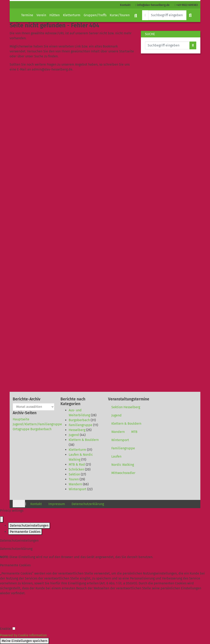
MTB (134, 432)
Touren (74, 479)
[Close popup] (2, 519)
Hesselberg (77, 430)
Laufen (116, 456)
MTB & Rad (77, 464)
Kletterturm (72, 15)
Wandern (75, 484)
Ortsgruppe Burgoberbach (32, 429)
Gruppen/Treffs (95, 15)
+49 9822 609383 (186, 5)
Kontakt (125, 5)
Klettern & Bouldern (84, 440)
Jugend (74, 435)
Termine (27, 15)
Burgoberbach (79, 420)
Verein (41, 15)
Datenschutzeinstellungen (29, 525)
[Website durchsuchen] (167, 15)
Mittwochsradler (123, 473)
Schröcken (76, 469)
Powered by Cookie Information (23, 635)
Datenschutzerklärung (88, 504)
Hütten (55, 15)
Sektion (74, 474)
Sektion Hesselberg (126, 407)
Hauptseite (21, 419)
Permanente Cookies (25, 532)
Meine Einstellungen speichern (25, 641)
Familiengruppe (80, 425)
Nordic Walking (123, 465)
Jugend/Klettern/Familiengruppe (37, 424)
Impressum (57, 504)
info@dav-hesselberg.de (152, 5)
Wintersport (78, 489)
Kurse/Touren (120, 15)
